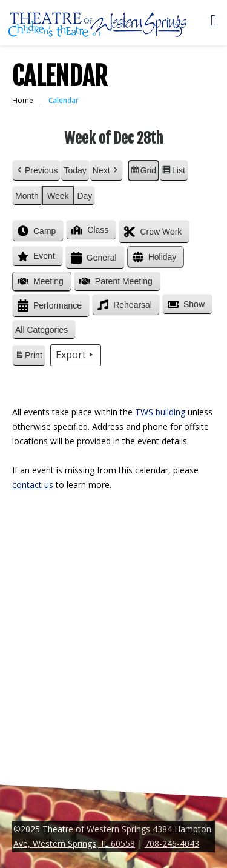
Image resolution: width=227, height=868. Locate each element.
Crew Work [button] (152, 232)
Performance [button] (48, 306)
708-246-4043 (172, 843)
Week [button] (58, 196)
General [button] (93, 258)
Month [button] (27, 196)
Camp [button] (35, 231)
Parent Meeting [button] (115, 281)
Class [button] (89, 230)
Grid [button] (143, 172)
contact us (33, 485)
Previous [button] (36, 171)
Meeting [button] (39, 281)
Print (28, 357)
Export (76, 355)
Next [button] (106, 171)
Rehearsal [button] (123, 305)
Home (23, 100)
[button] (44, 330)
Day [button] (84, 196)
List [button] (173, 172)
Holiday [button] (153, 257)
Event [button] (35, 256)
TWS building (160, 412)
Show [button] (185, 304)
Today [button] (75, 170)
